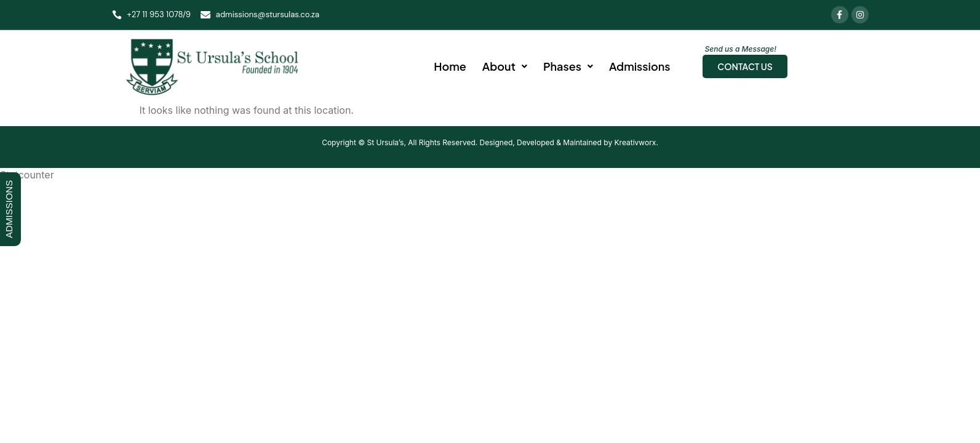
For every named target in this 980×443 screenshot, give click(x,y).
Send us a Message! (741, 49)
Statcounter (27, 175)
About (505, 66)
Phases (568, 66)
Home (450, 66)
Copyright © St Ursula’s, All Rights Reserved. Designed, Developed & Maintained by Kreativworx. (490, 142)
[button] (505, 66)
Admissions (639, 66)
